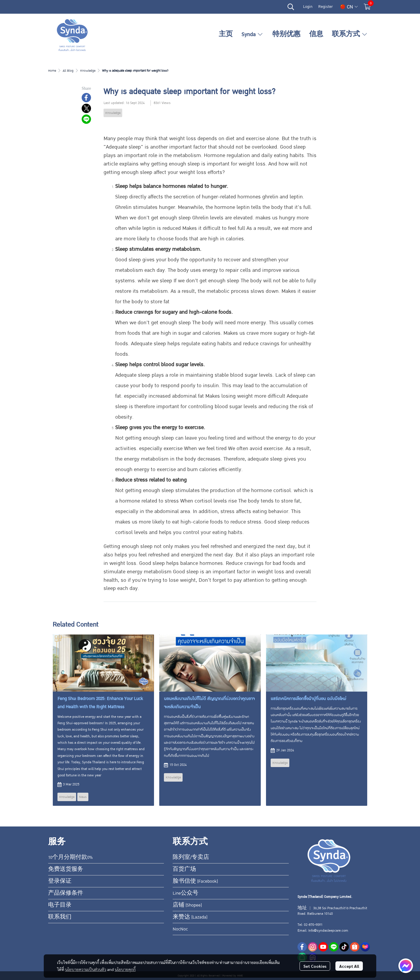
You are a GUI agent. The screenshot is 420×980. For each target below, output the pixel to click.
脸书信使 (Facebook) (195, 881)
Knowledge (88, 71)
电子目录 (60, 905)
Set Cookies (315, 966)
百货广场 (184, 869)
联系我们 (60, 917)
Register (325, 7)
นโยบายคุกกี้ (125, 969)
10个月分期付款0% (70, 857)
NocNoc (180, 929)
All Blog (68, 71)
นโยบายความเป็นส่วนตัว (86, 969)
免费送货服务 (66, 869)
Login (308, 7)
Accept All (349, 966)
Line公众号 (185, 893)
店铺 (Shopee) (187, 905)
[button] (291, 7)
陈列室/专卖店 (191, 857)
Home (52, 71)
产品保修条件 (66, 893)
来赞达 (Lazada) (190, 917)
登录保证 (60, 881)
